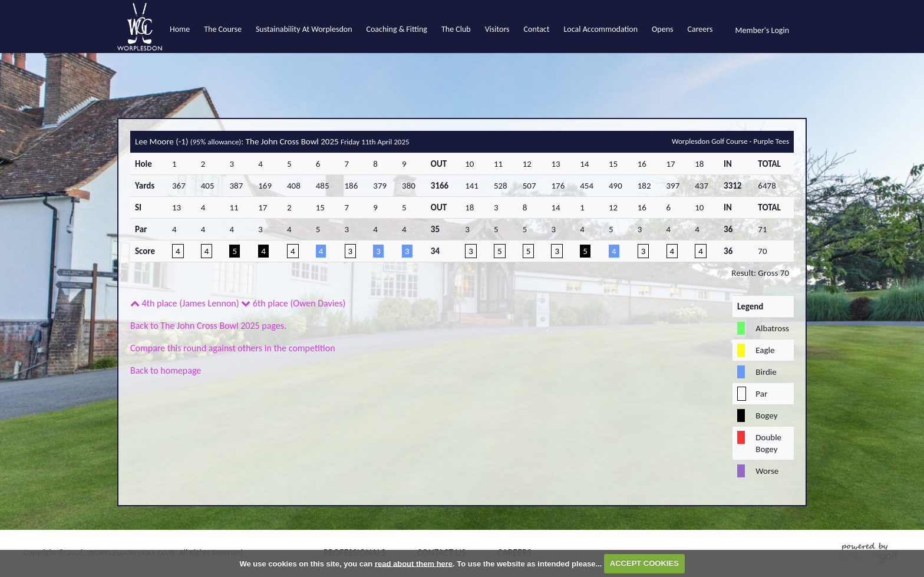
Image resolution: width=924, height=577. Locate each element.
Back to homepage (166, 370)
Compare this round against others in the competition (233, 348)
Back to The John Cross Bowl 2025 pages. (208, 326)
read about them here (414, 563)
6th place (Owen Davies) (293, 303)
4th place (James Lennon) (185, 303)
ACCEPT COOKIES (644, 563)
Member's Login (762, 30)
